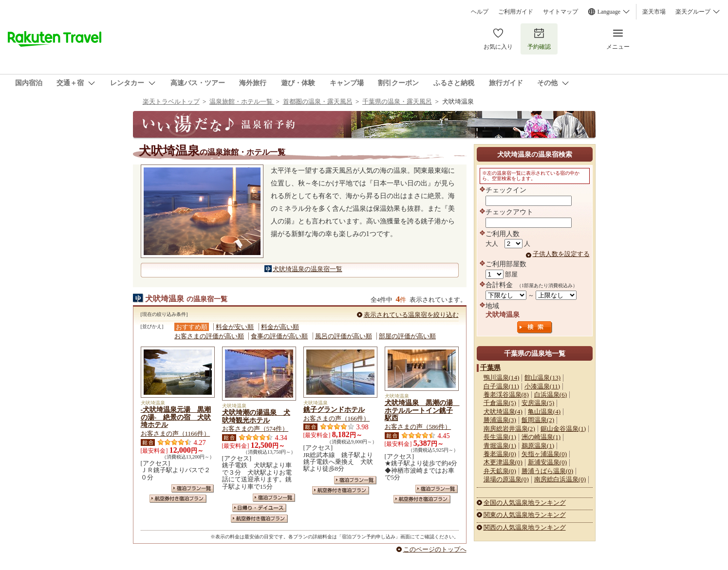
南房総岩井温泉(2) (509, 429)
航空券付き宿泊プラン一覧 (178, 499)
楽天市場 (654, 12)
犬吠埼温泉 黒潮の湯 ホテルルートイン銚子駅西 (422, 410)
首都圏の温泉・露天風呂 (318, 101)
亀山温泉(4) (544, 412)
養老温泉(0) (500, 454)
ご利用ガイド (516, 12)
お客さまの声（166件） (337, 418)
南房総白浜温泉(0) (560, 479)
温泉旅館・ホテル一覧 (242, 101)
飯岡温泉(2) (538, 420)
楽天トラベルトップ (171, 101)
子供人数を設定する (561, 254)
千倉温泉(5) (500, 403)
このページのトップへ (435, 549)
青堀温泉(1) (500, 446)
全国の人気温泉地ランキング (525, 503)
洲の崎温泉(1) (541, 437)
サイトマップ (560, 12)
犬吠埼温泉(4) (503, 412)
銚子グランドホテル (334, 409)
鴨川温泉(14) (502, 377)
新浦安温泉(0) (547, 462)
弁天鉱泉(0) (500, 471)
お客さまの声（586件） (418, 427)
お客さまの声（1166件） (176, 433)
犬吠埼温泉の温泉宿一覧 (308, 269)
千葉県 (490, 368)
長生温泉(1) (500, 437)
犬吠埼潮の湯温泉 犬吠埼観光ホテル (256, 416)
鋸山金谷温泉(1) (563, 429)
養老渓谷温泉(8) (506, 395)
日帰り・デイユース (259, 508)
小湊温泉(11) (542, 386)
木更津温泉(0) (503, 462)
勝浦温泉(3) (500, 420)
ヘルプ (480, 12)
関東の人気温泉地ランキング (525, 515)
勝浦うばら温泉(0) (547, 471)
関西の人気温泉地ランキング (525, 527)
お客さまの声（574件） (255, 429)
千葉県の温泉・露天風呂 (397, 101)
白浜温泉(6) (551, 395)
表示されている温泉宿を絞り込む (411, 315)
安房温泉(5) (538, 403)
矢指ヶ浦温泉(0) (544, 454)
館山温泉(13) (542, 377)
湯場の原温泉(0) (506, 479)
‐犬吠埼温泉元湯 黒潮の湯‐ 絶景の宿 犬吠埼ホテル (176, 417)
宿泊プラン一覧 (193, 488)
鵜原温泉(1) (538, 446)
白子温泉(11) (501, 386)
